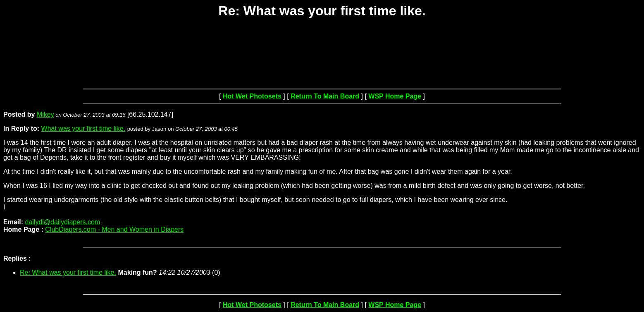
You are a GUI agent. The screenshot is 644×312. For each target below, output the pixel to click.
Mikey (45, 114)
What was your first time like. (83, 128)
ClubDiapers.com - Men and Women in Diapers (114, 229)
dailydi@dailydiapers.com (62, 222)
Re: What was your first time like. (68, 272)
